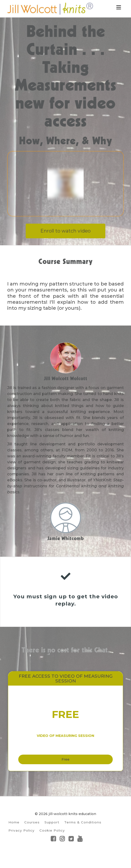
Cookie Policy (52, 841)
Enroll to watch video (65, 231)
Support (52, 833)
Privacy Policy (22, 841)
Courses (32, 833)
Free (65, 767)
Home (14, 833)
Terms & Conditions (83, 833)
